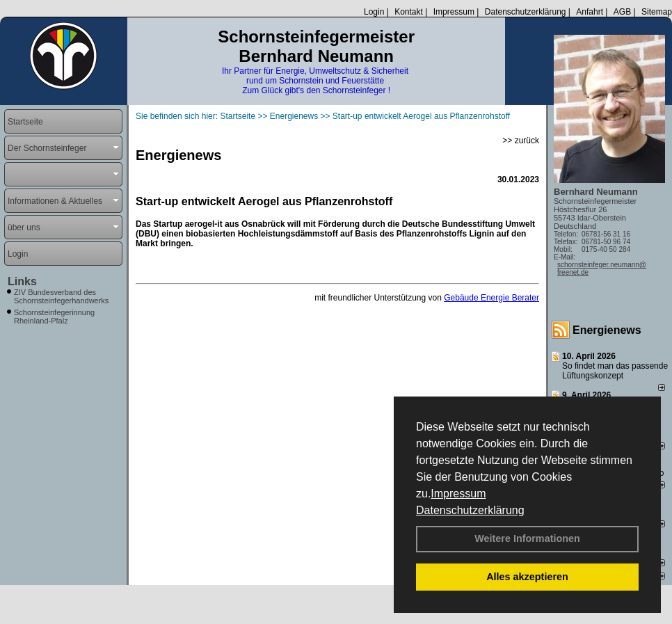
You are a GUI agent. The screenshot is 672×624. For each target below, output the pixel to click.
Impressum (458, 494)
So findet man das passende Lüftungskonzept (615, 371)
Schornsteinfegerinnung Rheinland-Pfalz (54, 317)
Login (374, 12)
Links (22, 281)
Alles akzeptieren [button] (527, 577)
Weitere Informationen (527, 538)
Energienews (607, 330)
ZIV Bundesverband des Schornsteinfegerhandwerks (61, 296)
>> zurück (521, 141)
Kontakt (409, 12)
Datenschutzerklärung (470, 510)
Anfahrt (590, 12)
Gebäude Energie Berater (491, 298)
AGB (622, 12)
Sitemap (657, 12)
